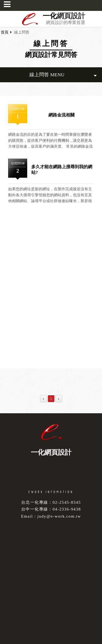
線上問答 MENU (63, 75)
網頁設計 (71, 16)
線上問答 (22, 32)
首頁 (5, 32)
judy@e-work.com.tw (59, 516)
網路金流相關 (61, 115)
